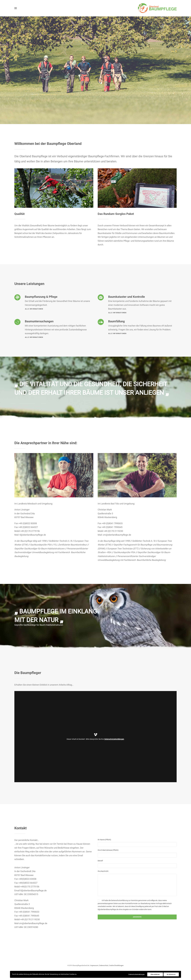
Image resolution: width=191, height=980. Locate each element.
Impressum (94, 965)
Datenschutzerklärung (119, 900)
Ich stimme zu (171, 974)
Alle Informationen (117, 313)
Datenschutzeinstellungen (114, 739)
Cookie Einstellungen (116, 965)
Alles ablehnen (155, 974)
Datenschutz (104, 965)
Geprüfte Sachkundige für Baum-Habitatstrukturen (39, 625)
